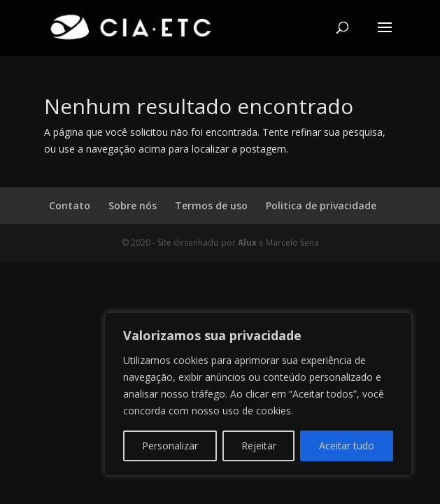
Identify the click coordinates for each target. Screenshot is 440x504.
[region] (258, 394)
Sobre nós (133, 205)
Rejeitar (259, 446)
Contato (70, 205)
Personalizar (170, 446)
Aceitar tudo (347, 446)
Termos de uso (211, 205)
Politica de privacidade (321, 205)
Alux (247, 243)
